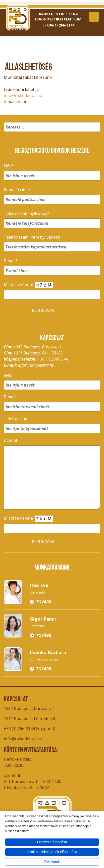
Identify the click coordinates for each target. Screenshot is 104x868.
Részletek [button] (52, 862)
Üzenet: (11, 440)
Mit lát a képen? (28, 285)
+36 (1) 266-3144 (53, 359)
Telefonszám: (16, 419)
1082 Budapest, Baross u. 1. (30, 708)
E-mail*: (11, 261)
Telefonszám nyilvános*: (27, 213)
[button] (96, 134)
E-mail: (10, 397)
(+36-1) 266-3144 (60, 25)
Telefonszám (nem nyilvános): (32, 237)
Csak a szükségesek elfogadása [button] (52, 852)
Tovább (44, 602)
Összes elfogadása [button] (52, 842)
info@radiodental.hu (23, 95)
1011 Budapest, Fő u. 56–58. (30, 719)
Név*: (9, 166)
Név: (8, 375)
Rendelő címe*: (18, 190)
